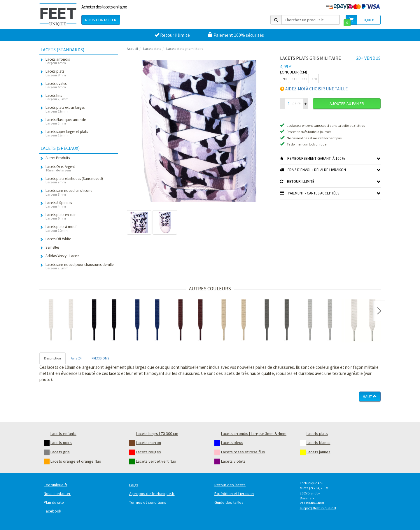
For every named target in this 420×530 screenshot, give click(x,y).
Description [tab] (52, 358)
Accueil (132, 49)
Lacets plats (152, 49)
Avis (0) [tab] (76, 358)
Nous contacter (101, 20)
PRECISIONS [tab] (100, 358)
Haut (370, 396)
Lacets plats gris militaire (185, 49)
